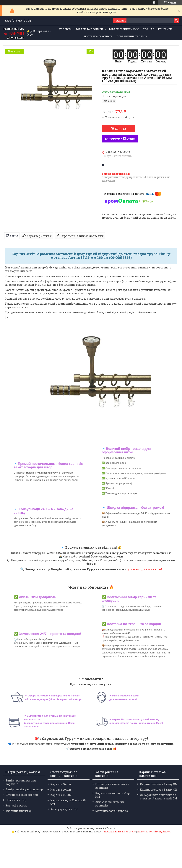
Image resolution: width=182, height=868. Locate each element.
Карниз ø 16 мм (61, 784)
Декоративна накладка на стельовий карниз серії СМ (159, 797)
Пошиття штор (16, 800)
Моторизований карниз (112, 811)
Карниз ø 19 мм (61, 790)
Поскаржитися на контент (120, 832)
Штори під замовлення (22, 795)
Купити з (122, 139)
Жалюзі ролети (16, 805)
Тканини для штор (19, 811)
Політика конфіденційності (154, 832)
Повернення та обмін (132, 36)
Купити (121, 129)
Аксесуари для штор (64, 809)
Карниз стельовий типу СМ (159, 790)
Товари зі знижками (124, 29)
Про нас (148, 29)
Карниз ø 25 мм (61, 795)
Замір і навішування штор (24, 789)
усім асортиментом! (145, 569)
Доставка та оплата (98, 36)
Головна (65, 29)
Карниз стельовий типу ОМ (159, 784)
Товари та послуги (89, 29)
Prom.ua (111, 828)
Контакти (165, 29)
